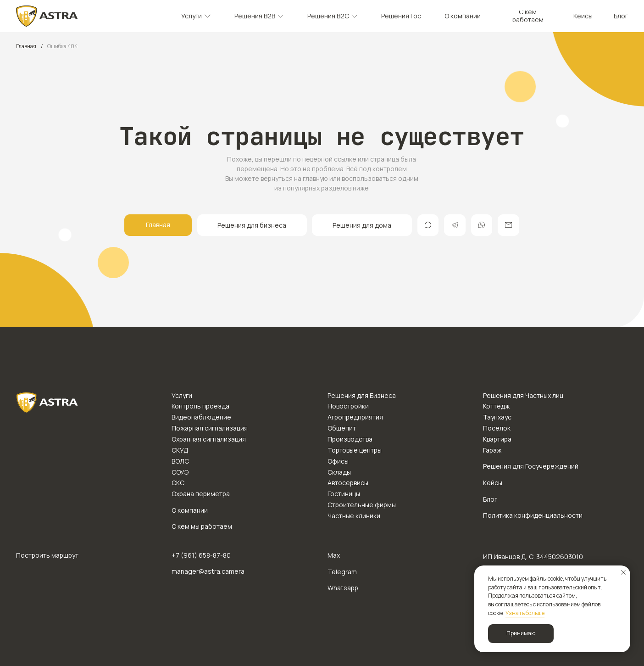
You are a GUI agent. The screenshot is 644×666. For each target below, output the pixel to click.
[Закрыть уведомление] (623, 572)
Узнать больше (525, 613)
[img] (47, 16)
